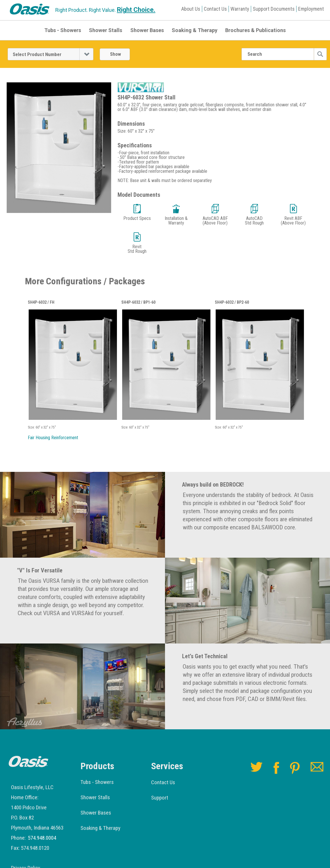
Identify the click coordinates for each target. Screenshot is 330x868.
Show (115, 54)
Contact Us (215, 9)
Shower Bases (147, 30)
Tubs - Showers (63, 30)
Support (160, 798)
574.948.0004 (42, 838)
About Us (191, 9)
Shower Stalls (106, 30)
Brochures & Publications (255, 30)
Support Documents (274, 9)
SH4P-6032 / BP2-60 (232, 302)
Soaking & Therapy (195, 30)
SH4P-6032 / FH (41, 302)
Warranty (240, 9)
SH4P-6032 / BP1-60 (138, 302)
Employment (311, 9)
